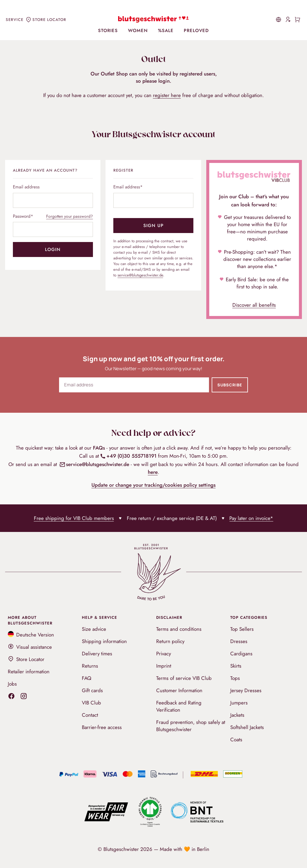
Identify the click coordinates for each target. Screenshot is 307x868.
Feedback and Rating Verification (179, 706)
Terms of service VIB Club (184, 678)
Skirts (236, 666)
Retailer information (29, 672)
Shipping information (104, 641)
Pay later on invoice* (251, 518)
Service (15, 20)
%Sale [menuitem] (166, 31)
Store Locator (26, 659)
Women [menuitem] (138, 31)
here (153, 472)
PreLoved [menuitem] (196, 31)
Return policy (170, 641)
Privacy (164, 654)
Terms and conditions (179, 629)
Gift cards (92, 690)
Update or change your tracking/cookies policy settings (153, 485)
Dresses (239, 641)
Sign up (153, 226)
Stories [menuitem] (108, 31)
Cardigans (241, 654)
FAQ (86, 678)
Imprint (164, 666)
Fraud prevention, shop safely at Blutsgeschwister (191, 726)
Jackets (237, 715)
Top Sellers (242, 629)
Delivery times (97, 654)
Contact (90, 715)
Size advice (94, 629)
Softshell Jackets (247, 727)
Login (53, 249)
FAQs (99, 448)
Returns (90, 666)
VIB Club (91, 703)
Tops (235, 678)
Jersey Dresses (246, 690)
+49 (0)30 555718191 (128, 456)
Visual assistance (30, 647)
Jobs (12, 684)
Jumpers (239, 703)
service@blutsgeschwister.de (140, 275)
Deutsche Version (31, 635)
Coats (236, 740)
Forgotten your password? (70, 216)
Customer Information (179, 690)
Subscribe (230, 385)
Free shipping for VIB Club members (74, 518)
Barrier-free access (102, 727)
